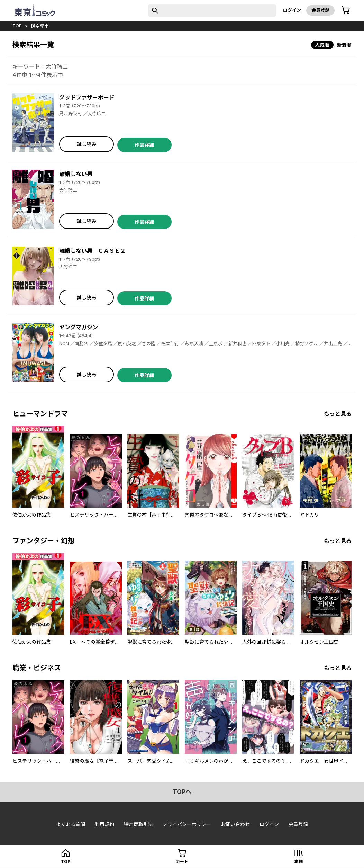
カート (182, 862)
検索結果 (40, 26)
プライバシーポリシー (187, 824)
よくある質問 (71, 824)
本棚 (299, 862)
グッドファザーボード (87, 97)
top (17, 26)
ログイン (292, 10)
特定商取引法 (138, 824)
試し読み (87, 144)
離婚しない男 (76, 174)
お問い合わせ (235, 824)
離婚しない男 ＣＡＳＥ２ (92, 251)
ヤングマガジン (79, 327)
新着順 (344, 45)
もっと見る (338, 414)
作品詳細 (144, 145)
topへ (182, 792)
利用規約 (104, 824)
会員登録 (320, 10)
